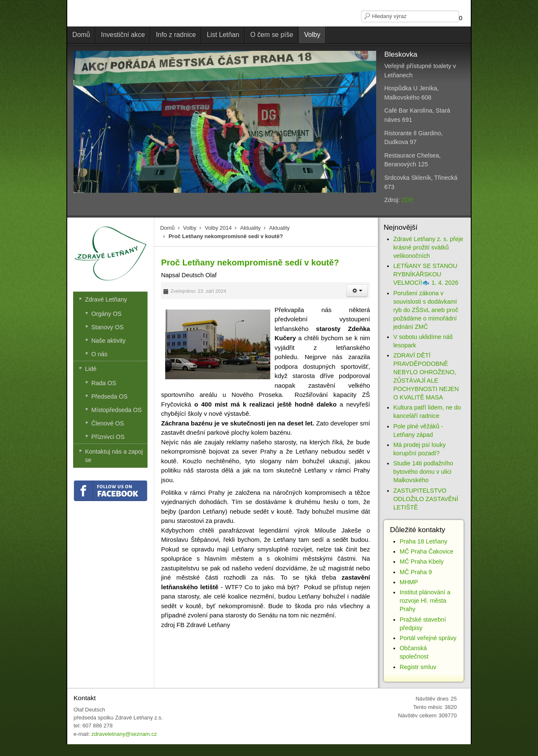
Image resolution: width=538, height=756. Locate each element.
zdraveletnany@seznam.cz (124, 734)
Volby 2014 (218, 228)
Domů (167, 228)
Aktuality (250, 228)
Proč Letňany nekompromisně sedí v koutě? (250, 262)
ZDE (407, 200)
